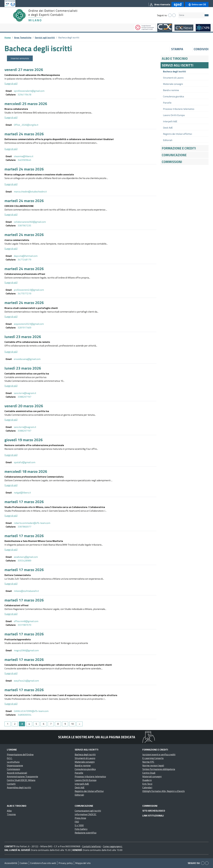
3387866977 (24, 527)
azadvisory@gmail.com (26, 557)
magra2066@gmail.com (26, 650)
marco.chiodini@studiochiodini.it (30, 192)
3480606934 (24, 715)
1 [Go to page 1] (8, 724)
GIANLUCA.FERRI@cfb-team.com (31, 711)
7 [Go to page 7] (51, 724)
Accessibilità (11, 863)
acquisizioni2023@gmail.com (29, 324)
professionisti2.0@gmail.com (29, 290)
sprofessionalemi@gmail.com (29, 91)
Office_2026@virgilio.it (26, 125)
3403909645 (24, 160)
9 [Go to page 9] (65, 724)
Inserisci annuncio (20, 58)
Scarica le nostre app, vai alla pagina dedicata (97, 737)
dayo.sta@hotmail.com (26, 256)
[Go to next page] (80, 724)
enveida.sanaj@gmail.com (27, 359)
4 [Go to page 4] (29, 724)
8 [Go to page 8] (58, 724)
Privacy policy (66, 863)
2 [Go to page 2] (15, 724)
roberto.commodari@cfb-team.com (32, 523)
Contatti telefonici (92, 846)
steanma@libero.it (24, 156)
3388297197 (24, 397)
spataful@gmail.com (25, 462)
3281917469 (24, 328)
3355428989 (24, 561)
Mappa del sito (83, 863)
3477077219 (24, 293)
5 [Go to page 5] (36, 724)
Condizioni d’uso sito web (43, 863)
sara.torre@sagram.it (25, 393)
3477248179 (24, 260)
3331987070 (24, 625)
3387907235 (24, 225)
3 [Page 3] (22, 724)
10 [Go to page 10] (72, 724)
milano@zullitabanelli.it (26, 591)
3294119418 (24, 95)
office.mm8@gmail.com (26, 621)
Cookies (24, 863)
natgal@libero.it (22, 493)
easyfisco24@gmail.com (26, 681)
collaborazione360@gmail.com (30, 222)
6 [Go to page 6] (44, 724)
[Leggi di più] (11, 84)
